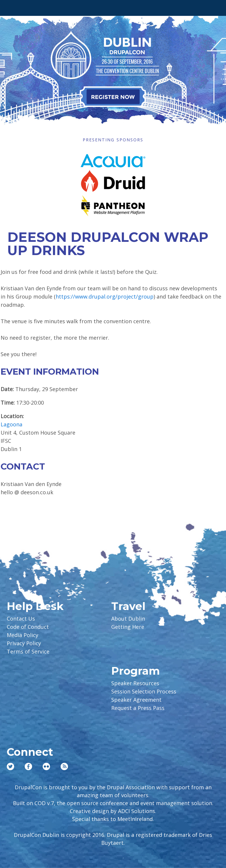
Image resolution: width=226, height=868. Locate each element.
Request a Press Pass (138, 708)
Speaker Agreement (136, 700)
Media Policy (23, 635)
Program (136, 671)
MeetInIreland (135, 819)
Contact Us (21, 619)
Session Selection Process (144, 691)
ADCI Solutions (137, 811)
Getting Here (128, 627)
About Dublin (128, 619)
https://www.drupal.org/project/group (105, 296)
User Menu (214, 6)
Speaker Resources (135, 683)
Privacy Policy (24, 643)
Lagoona (11, 424)
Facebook (28, 766)
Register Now (113, 97)
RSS (64, 766)
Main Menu (12, 6)
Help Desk (35, 606)
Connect (30, 752)
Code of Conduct (28, 627)
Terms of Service (28, 651)
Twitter (10, 766)
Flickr (46, 766)
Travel (128, 606)
